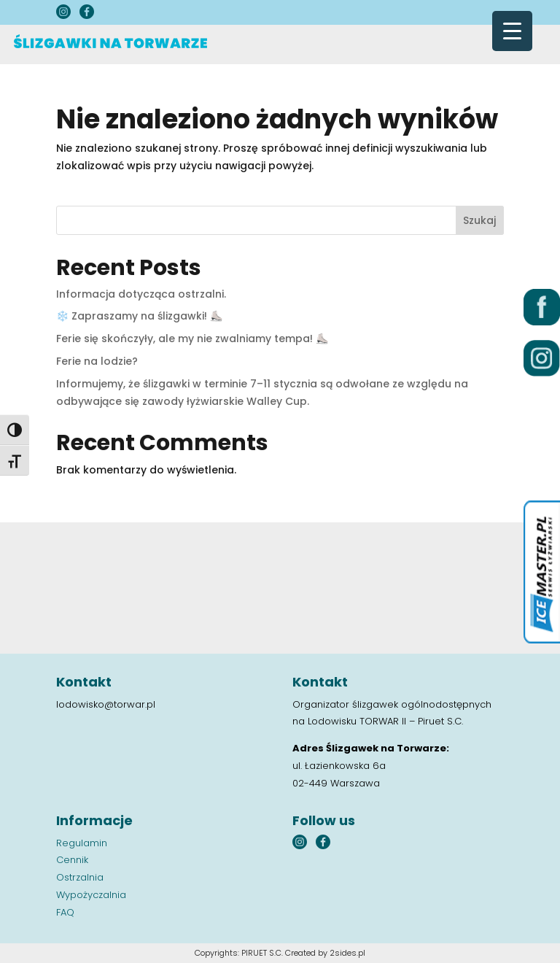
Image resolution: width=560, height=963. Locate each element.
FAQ (65, 912)
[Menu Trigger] (512, 31)
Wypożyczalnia (91, 895)
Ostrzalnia (80, 877)
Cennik (72, 860)
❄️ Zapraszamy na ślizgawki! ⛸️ (139, 316)
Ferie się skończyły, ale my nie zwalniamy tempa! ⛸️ (192, 339)
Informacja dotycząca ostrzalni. (141, 294)
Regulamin (82, 843)
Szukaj (479, 220)
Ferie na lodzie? (97, 361)
